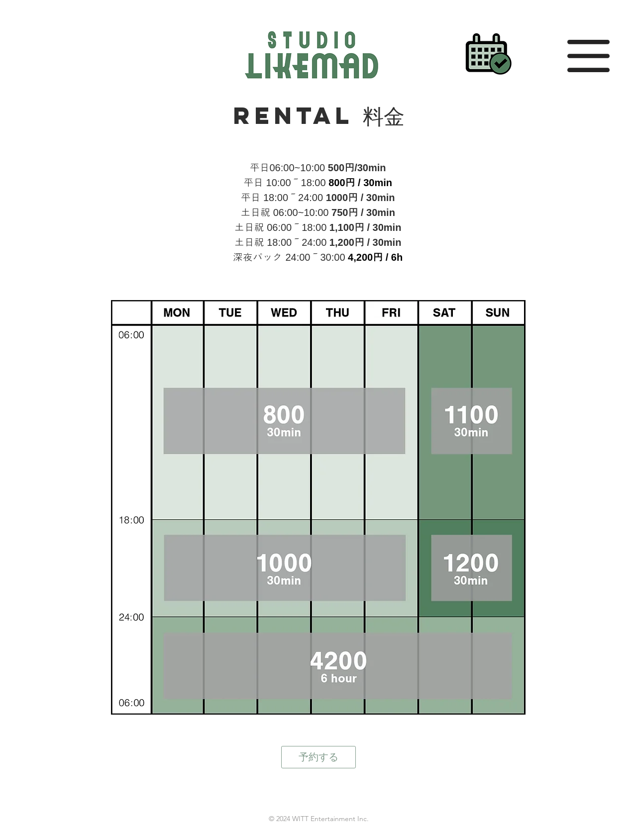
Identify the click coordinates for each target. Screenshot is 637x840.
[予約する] (318, 757)
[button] (588, 56)
